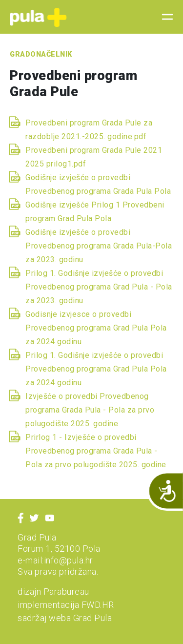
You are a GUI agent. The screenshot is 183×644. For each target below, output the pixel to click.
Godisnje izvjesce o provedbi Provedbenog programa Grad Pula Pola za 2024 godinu (96, 328)
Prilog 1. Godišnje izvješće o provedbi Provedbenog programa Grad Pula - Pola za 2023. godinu (99, 287)
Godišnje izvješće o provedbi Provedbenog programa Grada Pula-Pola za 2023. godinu (99, 246)
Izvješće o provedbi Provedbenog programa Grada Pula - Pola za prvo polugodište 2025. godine (90, 410)
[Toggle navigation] (164, 17)
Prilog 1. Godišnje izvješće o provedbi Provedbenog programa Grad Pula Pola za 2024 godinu (96, 369)
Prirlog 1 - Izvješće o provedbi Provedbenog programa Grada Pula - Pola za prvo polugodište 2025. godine (96, 451)
